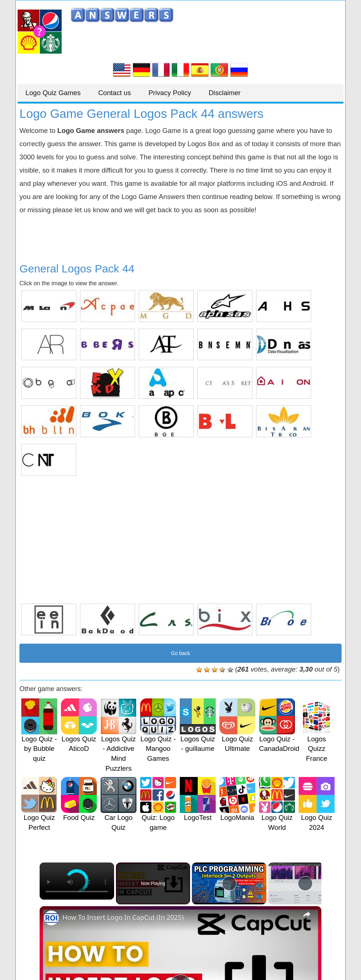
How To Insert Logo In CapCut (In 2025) (123, 917)
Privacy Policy (186, 93)
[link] (51, 918)
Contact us (124, 93)
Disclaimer (247, 93)
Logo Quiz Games (56, 93)
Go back (180, 653)
